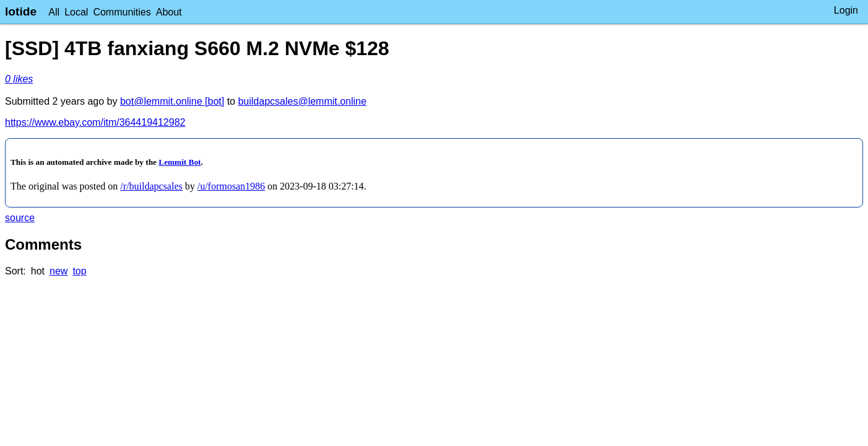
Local (76, 12)
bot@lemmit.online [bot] (172, 101)
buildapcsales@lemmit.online (302, 101)
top (79, 271)
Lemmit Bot (180, 162)
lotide (21, 11)
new (59, 271)
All (54, 12)
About (169, 12)
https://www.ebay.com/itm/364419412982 (95, 122)
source (20, 218)
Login (846, 10)
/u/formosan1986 (231, 186)
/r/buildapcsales (151, 186)
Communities (122, 12)
